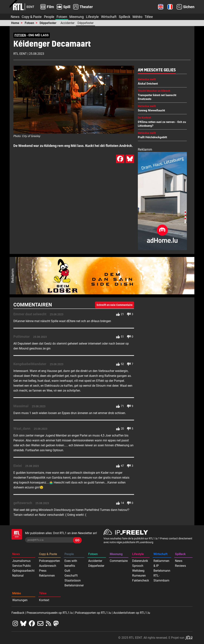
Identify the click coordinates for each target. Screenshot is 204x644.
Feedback (18, 613)
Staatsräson (73, 580)
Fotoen (62, 17)
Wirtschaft (109, 17)
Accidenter (67, 23)
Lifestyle (92, 17)
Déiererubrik (140, 561)
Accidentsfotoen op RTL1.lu (132, 613)
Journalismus (21, 561)
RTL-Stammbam (161, 578)
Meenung (77, 17)
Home (15, 23)
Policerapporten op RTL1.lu (93, 613)
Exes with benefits (71, 563)
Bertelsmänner (74, 585)
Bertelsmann (162, 571)
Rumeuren (139, 576)
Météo (137, 17)
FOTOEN (20, 35)
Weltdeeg (138, 571)
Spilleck (125, 17)
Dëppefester (48, 23)
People (49, 17)
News (15, 17)
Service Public (22, 566)
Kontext (44, 600)
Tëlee (149, 17)
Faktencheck (141, 580)
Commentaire (119, 561)
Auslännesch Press (48, 568)
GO (77, 540)
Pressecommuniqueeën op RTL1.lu (50, 613)
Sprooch (138, 566)
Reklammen (47, 576)
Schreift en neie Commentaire (115, 305)
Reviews (180, 566)
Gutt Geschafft (71, 573)
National (18, 576)
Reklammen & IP (161, 563)
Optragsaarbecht (23, 571)
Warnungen (20, 600)
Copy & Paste (32, 17)
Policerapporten (49, 561)
